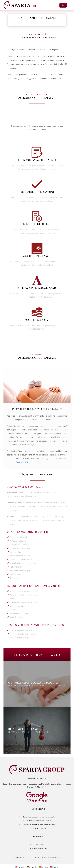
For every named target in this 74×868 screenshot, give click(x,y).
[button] (51, 7)
